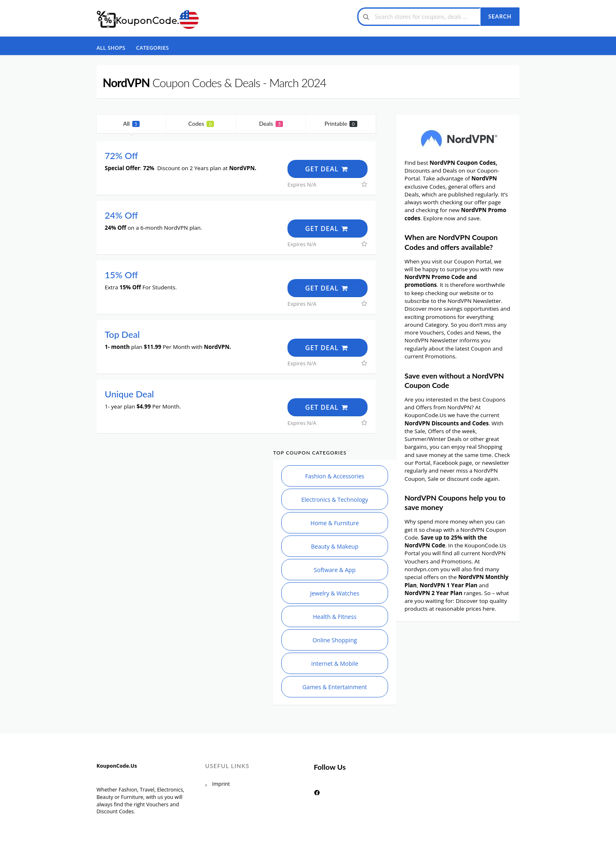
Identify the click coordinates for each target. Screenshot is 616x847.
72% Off (121, 156)
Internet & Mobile (335, 664)
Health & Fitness (335, 617)
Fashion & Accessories (335, 476)
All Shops (111, 48)
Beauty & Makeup (335, 546)
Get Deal (327, 169)
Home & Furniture (335, 523)
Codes (201, 123)
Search (500, 16)
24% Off (121, 215)
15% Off (121, 275)
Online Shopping (335, 640)
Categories (152, 48)
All (131, 123)
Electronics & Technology (335, 500)
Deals (271, 123)
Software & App (334, 570)
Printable (341, 123)
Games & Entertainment (334, 687)
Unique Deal (129, 394)
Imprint (221, 784)
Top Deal (122, 334)
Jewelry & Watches (335, 593)
